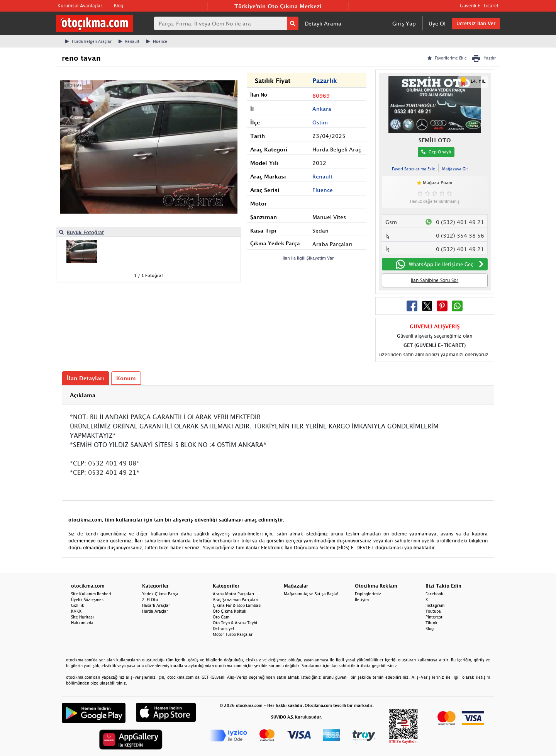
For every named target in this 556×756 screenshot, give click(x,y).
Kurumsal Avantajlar (80, 6)
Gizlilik (78, 605)
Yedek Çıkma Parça (160, 594)
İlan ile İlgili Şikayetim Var (308, 258)
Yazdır (484, 58)
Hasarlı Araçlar (156, 605)
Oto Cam (221, 617)
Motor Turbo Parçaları (233, 634)
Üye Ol (437, 23)
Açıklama (83, 395)
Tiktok (431, 623)
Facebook (434, 594)
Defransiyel (223, 629)
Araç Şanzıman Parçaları (236, 600)
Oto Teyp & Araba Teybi (235, 623)
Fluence (157, 41)
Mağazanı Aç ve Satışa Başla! (311, 594)
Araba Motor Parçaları (233, 594)
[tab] (278, 395)
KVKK (76, 611)
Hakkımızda (82, 623)
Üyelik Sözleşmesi (88, 600)
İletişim (362, 600)
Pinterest (434, 617)
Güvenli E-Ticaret (479, 6)
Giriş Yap (404, 23)
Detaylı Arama (323, 23)
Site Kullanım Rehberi (91, 594)
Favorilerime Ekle (447, 58)
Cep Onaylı (436, 152)
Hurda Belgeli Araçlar (88, 41)
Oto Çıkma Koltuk (230, 611)
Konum (126, 378)
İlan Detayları (86, 378)
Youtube (433, 611)
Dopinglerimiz (368, 594)
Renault (129, 41)
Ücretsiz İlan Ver (476, 23)
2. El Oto (150, 600)
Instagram (435, 605)
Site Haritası (82, 617)
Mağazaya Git (455, 169)
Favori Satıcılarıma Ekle (414, 169)
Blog (119, 6)
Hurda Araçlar (155, 611)
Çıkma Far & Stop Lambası (237, 605)
